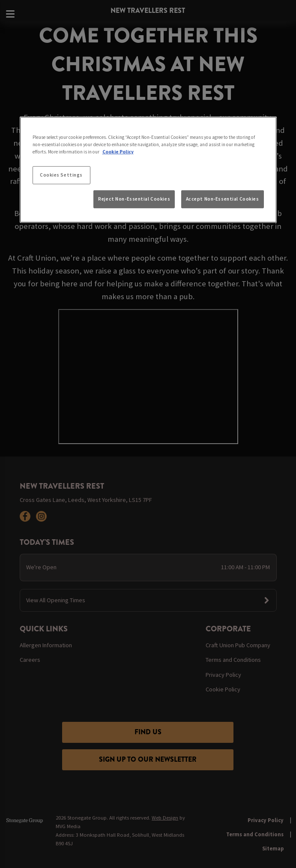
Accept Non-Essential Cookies (223, 199)
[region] (148, 170)
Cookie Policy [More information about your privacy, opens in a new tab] (118, 152)
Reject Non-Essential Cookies (134, 199)
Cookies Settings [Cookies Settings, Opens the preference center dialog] (61, 175)
